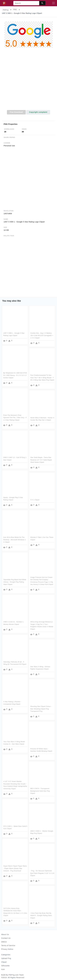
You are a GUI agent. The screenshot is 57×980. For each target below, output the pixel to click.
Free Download (16, 112)
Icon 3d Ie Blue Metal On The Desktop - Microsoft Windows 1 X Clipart (15, 539)
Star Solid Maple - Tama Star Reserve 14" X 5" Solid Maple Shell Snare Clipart (41, 460)
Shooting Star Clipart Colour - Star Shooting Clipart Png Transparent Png (35, 709)
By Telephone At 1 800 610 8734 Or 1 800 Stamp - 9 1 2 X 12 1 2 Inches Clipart (15, 375)
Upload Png (6, 958)
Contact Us (6, 938)
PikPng (6, 10)
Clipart (4, 962)
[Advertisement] (28, 80)
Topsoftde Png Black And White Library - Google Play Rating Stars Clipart (21, 582)
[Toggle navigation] (53, 3)
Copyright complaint (38, 112)
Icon (3, 969)
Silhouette (5, 966)
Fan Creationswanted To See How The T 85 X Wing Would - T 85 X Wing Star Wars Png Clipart (42, 378)
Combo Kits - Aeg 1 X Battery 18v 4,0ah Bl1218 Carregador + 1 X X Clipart (42, 335)
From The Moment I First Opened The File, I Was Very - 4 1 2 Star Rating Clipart (15, 417)
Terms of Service (8, 945)
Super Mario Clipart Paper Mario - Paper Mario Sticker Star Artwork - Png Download (22, 868)
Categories (6, 955)
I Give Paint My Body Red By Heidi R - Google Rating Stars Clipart (35, 915)
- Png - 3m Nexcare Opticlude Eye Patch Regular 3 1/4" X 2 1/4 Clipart (36, 873)
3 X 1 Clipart (35, 500)
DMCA (4, 942)
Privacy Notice (7, 949)
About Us (5, 934)
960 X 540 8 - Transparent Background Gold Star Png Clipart (34, 791)
